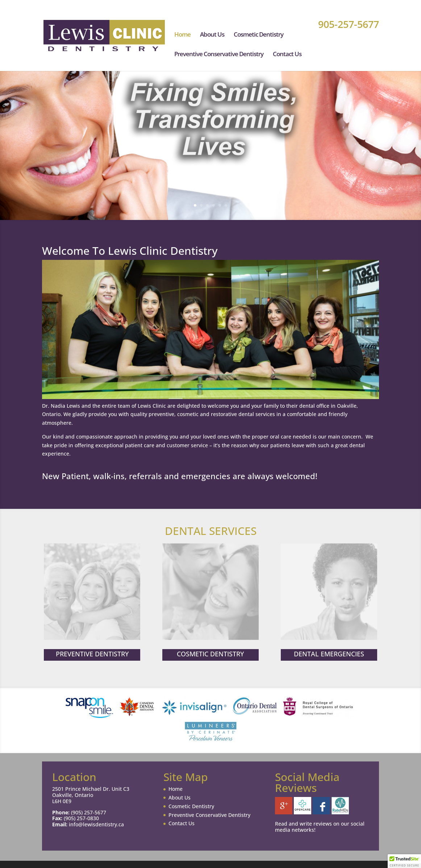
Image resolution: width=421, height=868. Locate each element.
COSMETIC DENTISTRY (210, 653)
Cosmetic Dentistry (259, 35)
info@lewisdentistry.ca (96, 824)
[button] (404, 861)
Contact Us (287, 55)
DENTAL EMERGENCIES (329, 653)
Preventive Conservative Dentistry (219, 55)
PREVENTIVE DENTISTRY (92, 653)
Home (182, 35)
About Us (212, 35)
